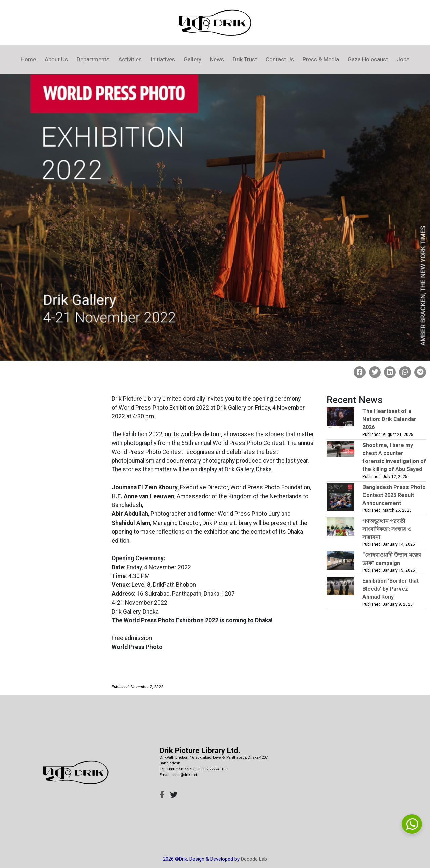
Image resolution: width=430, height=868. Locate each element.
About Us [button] (56, 59)
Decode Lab (254, 859)
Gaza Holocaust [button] (368, 59)
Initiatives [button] (163, 59)
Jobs (403, 59)
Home (28, 59)
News (217, 59)
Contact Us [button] (280, 59)
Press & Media (321, 59)
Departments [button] (93, 59)
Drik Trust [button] (245, 59)
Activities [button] (130, 59)
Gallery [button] (192, 59)
